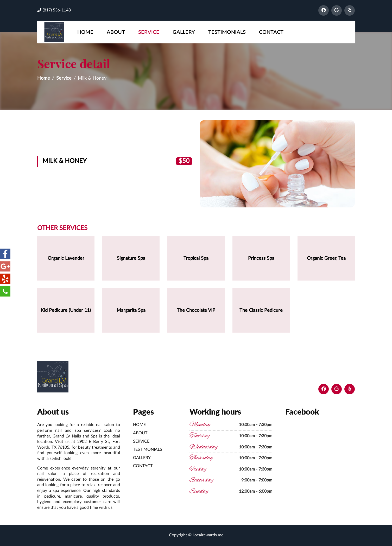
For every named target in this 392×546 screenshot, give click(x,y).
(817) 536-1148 (54, 10)
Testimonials (227, 32)
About (116, 32)
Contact (271, 32)
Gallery (184, 32)
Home (85, 32)
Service (149, 32)
